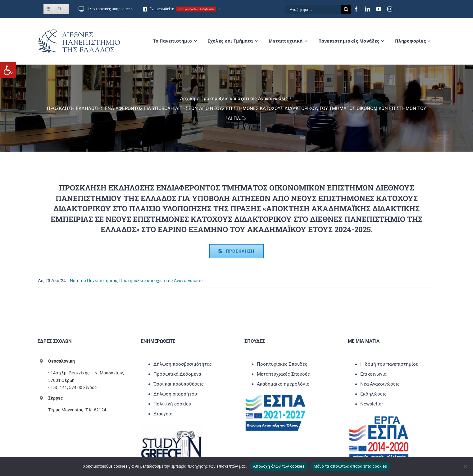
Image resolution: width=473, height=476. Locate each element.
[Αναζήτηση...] (313, 9)
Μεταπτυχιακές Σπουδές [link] (283, 374)
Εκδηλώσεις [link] (373, 394)
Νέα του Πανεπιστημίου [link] (94, 281)
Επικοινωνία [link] (373, 374)
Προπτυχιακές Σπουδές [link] (282, 364)
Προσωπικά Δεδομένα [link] (177, 374)
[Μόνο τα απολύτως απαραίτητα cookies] (465, 466)
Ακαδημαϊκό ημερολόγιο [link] (283, 384)
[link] (8, 70)
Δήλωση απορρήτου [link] (175, 394)
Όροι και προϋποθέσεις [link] (179, 384)
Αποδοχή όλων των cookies (279, 466)
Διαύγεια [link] (163, 414)
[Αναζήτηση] (346, 9)
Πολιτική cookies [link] (172, 404)
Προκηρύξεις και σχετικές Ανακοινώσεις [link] (161, 281)
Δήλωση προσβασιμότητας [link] (183, 364)
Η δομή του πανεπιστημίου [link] (389, 364)
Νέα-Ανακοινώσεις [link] (380, 384)
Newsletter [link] (372, 404)
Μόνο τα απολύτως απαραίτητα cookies (350, 466)
